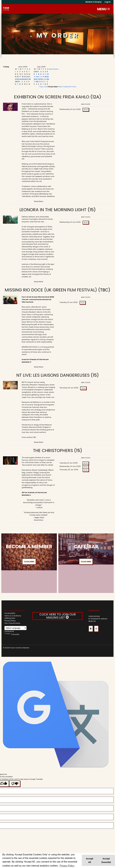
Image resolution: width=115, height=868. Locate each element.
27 (27, 79)
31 (43, 82)
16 (41, 77)
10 (43, 74)
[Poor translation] (15, 784)
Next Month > (54, 69)
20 (35, 79)
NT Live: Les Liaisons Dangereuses (53, 375)
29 (16, 82)
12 (48, 74)
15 (39, 77)
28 (30, 79)
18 (46, 77)
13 (34, 77)
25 (23, 79)
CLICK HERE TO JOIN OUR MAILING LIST (58, 616)
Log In (108, 2)
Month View (71, 87)
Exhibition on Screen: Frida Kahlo (52, 97)
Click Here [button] (29, 562)
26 (25, 79)
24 (21, 79)
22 (39, 79)
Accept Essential (106, 860)
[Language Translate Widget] (16, 628)
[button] (109, 9)
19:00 (86, 110)
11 (45, 74)
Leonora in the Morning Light (53, 210)
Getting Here (10, 618)
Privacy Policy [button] (67, 866)
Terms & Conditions (13, 616)
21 (37, 79)
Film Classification (12, 623)
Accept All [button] (90, 860)
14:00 (86, 467)
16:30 (86, 223)
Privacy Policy (10, 621)
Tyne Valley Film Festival (15, 611)
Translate (12, 634)
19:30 (83, 388)
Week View (62, 87)
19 (48, 77)
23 (18, 79)
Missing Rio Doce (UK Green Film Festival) (51, 290)
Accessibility (10, 613)
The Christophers (54, 451)
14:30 (83, 303)
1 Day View (43, 87)
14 (37, 77)
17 (43, 77)
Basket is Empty (94, 2)
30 (18, 82)
